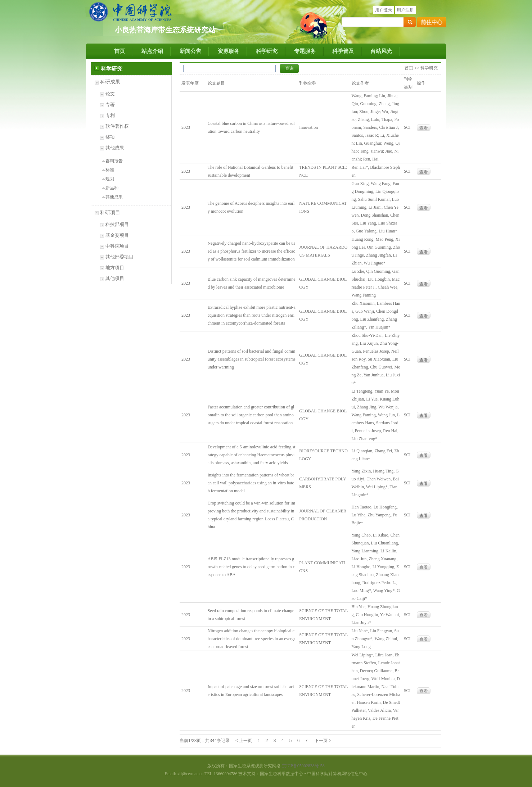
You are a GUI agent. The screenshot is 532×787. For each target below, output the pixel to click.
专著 (110, 105)
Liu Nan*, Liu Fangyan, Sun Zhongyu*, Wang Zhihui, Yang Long (375, 639)
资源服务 (229, 51)
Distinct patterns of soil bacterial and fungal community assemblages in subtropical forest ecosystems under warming (252, 359)
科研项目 (110, 212)
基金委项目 (117, 235)
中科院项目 (117, 246)
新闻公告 (190, 51)
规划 (110, 179)
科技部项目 (117, 224)
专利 (110, 115)
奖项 (110, 137)
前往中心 (432, 22)
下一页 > (323, 741)
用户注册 (405, 10)
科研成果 (110, 82)
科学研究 (267, 51)
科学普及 (343, 51)
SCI (407, 127)
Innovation (308, 127)
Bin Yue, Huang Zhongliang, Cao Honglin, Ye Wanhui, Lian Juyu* (376, 615)
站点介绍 (152, 51)
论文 (110, 94)
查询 (289, 68)
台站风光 (381, 51)
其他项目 (115, 278)
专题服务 (305, 51)
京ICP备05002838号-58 (303, 766)
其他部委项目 (120, 257)
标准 (110, 170)
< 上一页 (244, 741)
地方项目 (115, 268)
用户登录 (384, 10)
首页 (120, 51)
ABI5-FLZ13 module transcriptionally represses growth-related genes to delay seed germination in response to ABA (251, 567)
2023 (186, 127)
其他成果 (115, 148)
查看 (424, 128)
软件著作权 (117, 126)
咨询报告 (114, 161)
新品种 (112, 188)
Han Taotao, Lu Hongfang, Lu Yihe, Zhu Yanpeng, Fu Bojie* (375, 515)
